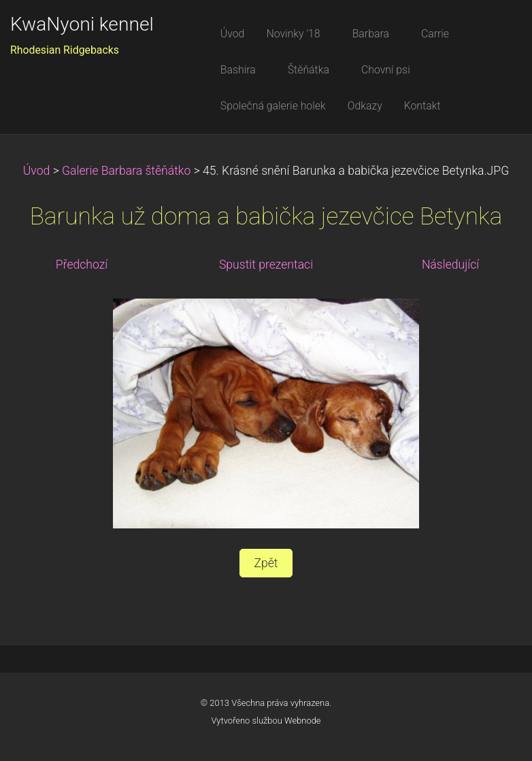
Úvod (37, 171)
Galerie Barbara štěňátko (126, 171)
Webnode (303, 721)
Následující (450, 265)
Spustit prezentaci (266, 265)
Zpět (266, 563)
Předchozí (82, 265)
